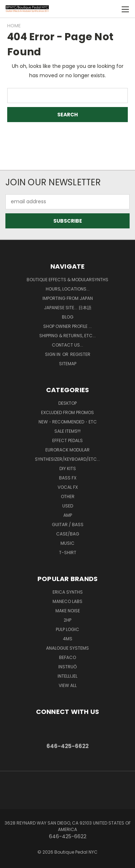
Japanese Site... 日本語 (68, 308)
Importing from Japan (68, 298)
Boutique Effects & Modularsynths (67, 280)
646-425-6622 (67, 746)
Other (68, 496)
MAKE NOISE (68, 611)
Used (68, 506)
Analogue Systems (67, 648)
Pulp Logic (67, 629)
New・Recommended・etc (68, 422)
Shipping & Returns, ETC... (67, 336)
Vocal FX (68, 487)
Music (67, 543)
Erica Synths (68, 592)
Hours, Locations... (68, 289)
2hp (67, 620)
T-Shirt (68, 553)
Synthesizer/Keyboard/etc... (67, 459)
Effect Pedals (67, 440)
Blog (68, 317)
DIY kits (68, 468)
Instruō (67, 667)
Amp (68, 515)
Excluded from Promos (67, 412)
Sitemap (68, 364)
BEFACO (67, 657)
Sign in (53, 354)
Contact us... (67, 345)
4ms (68, 639)
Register (80, 354)
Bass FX (68, 478)
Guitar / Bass (68, 524)
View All (68, 685)
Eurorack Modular (67, 450)
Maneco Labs (67, 601)
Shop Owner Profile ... (67, 326)
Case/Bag (68, 534)
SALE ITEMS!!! (67, 431)
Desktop (67, 403)
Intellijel (67, 676)
